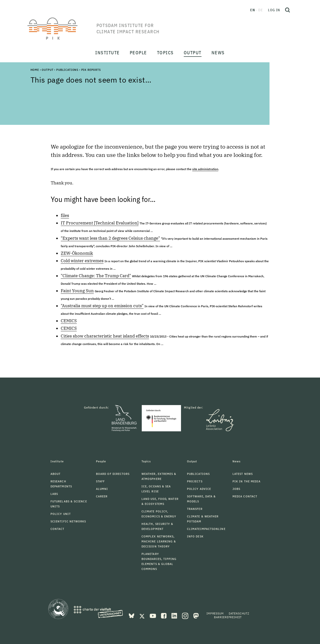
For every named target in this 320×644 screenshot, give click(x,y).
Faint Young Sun (77, 291)
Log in (274, 10)
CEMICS (69, 321)
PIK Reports (91, 70)
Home (35, 70)
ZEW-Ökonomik (77, 253)
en (253, 10)
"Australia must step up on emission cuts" (102, 306)
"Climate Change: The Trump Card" (96, 276)
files (65, 215)
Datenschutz (239, 613)
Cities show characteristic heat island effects (105, 336)
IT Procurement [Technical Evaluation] (100, 223)
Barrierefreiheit (228, 617)
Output (47, 70)
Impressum (215, 613)
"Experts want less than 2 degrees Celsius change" (110, 238)
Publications (67, 70)
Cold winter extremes (82, 261)
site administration (205, 169)
